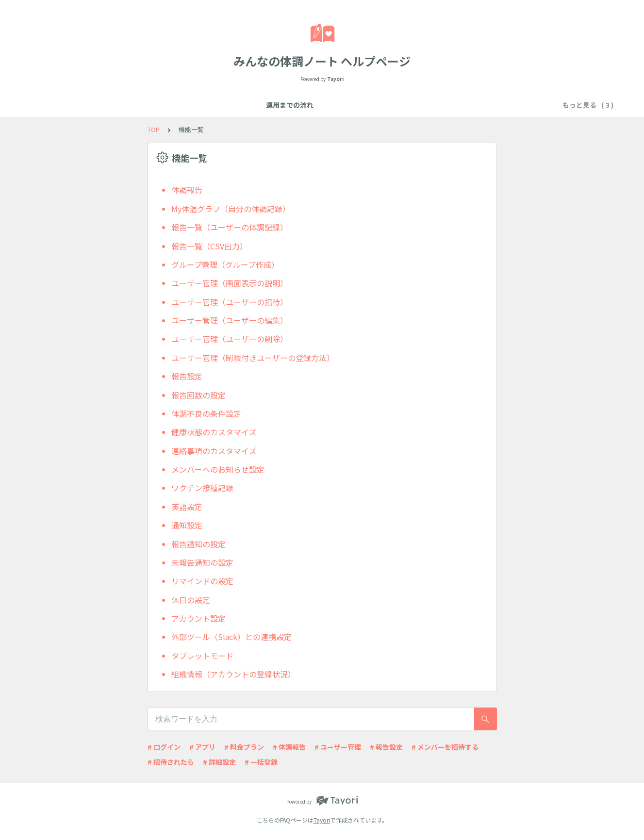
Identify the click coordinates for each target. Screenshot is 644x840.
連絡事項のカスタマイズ (214, 451)
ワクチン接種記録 (202, 488)
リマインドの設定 (202, 581)
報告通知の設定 (198, 544)
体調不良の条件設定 (206, 413)
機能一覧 (254, 105)
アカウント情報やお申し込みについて (394, 105)
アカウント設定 (198, 618)
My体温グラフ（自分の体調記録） (231, 209)
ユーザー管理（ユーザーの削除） (230, 339)
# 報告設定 (386, 747)
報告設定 (187, 376)
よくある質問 (302, 105)
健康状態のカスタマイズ (214, 432)
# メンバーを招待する (445, 747)
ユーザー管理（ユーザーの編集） (230, 320)
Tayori (322, 820)
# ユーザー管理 (338, 747)
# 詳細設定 (219, 762)
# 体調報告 (289, 747)
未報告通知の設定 (202, 562)
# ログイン (164, 747)
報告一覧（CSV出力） (209, 246)
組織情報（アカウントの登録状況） (233, 674)
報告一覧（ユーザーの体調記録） (230, 227)
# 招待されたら (171, 762)
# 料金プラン (244, 747)
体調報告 (187, 190)
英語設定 (187, 507)
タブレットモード (202, 656)
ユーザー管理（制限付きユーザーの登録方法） (253, 358)
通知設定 (187, 525)
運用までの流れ (203, 105)
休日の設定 (191, 600)
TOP (154, 129)
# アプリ (202, 747)
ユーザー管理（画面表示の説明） (230, 283)
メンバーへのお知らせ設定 (218, 469)
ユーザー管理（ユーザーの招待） (230, 302)
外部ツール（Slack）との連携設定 (231, 637)
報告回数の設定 (198, 395)
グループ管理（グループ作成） (225, 264)
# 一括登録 (261, 762)
